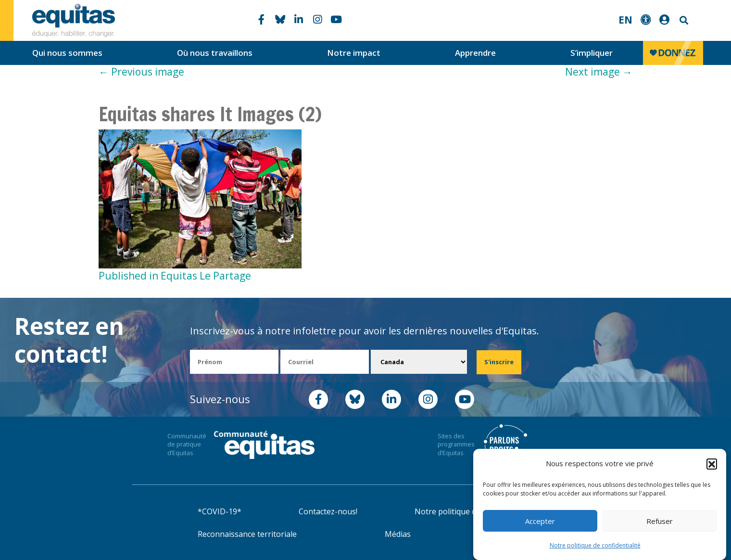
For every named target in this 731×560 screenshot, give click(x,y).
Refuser (660, 521)
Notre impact (354, 53)
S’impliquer (592, 53)
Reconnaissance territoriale (247, 534)
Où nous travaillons (215, 53)
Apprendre (475, 53)
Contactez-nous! (328, 511)
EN (625, 20)
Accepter (540, 521)
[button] (712, 464)
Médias (398, 534)
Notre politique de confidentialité (595, 545)
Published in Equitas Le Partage (175, 276)
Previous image (141, 72)
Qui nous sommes (67, 53)
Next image (599, 72)
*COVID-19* (220, 511)
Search (683, 20)
